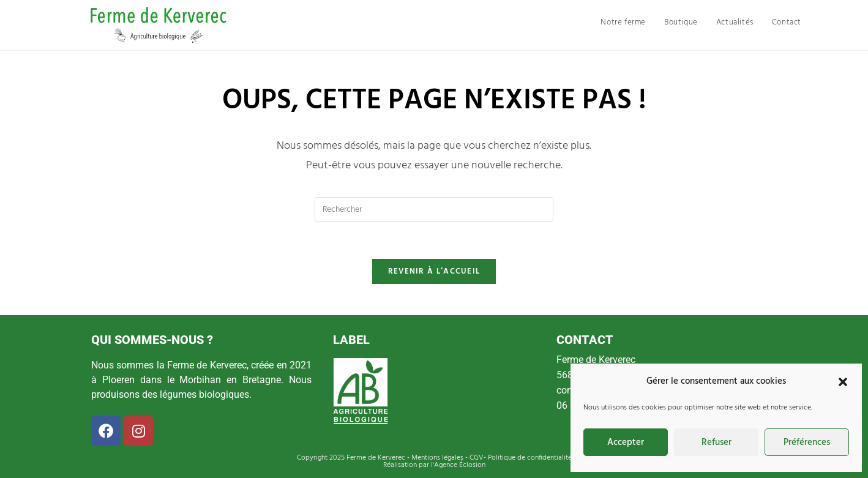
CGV (477, 458)
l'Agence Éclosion (457, 465)
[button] (843, 382)
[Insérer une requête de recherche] (434, 209)
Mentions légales (437, 458)
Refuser (716, 443)
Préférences (807, 443)
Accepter (626, 443)
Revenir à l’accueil (434, 271)
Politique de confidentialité (530, 458)
